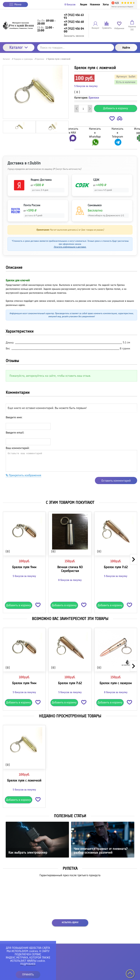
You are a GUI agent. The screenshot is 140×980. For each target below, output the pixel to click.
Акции (84, 4)
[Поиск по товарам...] (76, 48)
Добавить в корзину (116, 108)
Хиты (106, 4)
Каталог (19, 47)
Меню (15, 4)
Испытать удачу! (70, 922)
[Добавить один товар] (90, 109)
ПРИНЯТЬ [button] (28, 975)
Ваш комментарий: (18, 448)
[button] (112, 119)
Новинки (95, 4)
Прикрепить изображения (23, 475)
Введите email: (15, 433)
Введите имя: (14, 417)
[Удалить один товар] (77, 109)
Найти (126, 48)
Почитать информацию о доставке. (70, 247)
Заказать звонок (74, 36)
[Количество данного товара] (83, 109)
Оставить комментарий (116, 481)
